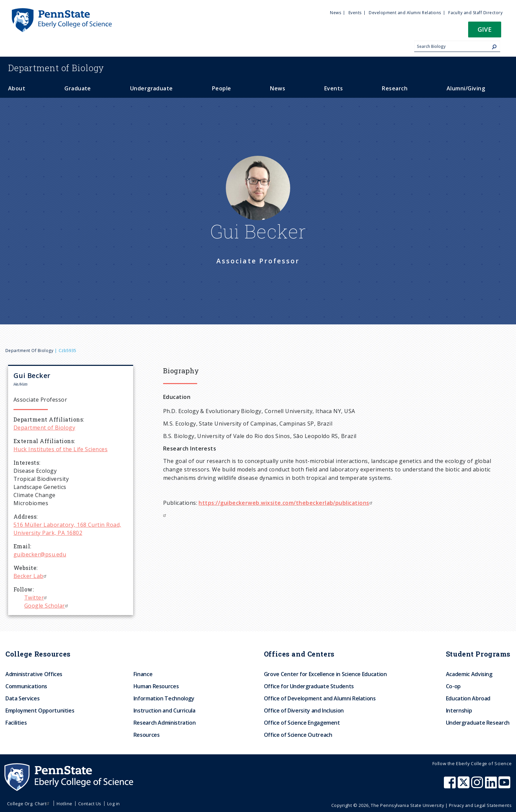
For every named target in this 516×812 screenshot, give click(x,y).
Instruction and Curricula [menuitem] (164, 710)
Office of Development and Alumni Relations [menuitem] (320, 698)
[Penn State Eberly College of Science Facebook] (451, 786)
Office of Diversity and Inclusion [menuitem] (304, 710)
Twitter (36, 598)
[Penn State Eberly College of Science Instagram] (478, 786)
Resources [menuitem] (147, 735)
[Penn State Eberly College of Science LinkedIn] (492, 786)
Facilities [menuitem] (16, 723)
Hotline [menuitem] (64, 804)
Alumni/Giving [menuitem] (466, 88)
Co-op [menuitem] (453, 686)
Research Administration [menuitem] (165, 723)
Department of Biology (29, 351)
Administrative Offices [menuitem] (34, 674)
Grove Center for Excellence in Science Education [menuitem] (325, 674)
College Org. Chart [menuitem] (29, 804)
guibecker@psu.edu (40, 554)
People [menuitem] (222, 88)
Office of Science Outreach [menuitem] (298, 735)
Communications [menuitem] (26, 686)
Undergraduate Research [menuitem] (478, 723)
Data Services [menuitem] (22, 698)
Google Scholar (47, 606)
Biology (56, 68)
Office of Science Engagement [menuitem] (302, 723)
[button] (485, 32)
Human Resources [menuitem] (156, 686)
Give (485, 29)
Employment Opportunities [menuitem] (40, 710)
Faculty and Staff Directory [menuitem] (475, 13)
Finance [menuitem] (143, 674)
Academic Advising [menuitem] (469, 674)
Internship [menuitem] (459, 710)
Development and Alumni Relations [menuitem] (405, 13)
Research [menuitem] (395, 88)
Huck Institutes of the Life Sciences (60, 449)
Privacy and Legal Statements (480, 805)
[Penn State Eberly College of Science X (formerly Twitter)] (464, 786)
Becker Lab (31, 576)
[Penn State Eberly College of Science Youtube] (505, 786)
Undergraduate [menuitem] (151, 88)
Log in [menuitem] (114, 804)
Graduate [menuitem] (78, 88)
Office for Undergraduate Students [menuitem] (309, 686)
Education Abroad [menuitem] (468, 698)
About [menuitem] (17, 88)
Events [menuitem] (355, 13)
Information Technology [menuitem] (164, 698)
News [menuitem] (336, 13)
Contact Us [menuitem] (90, 804)
